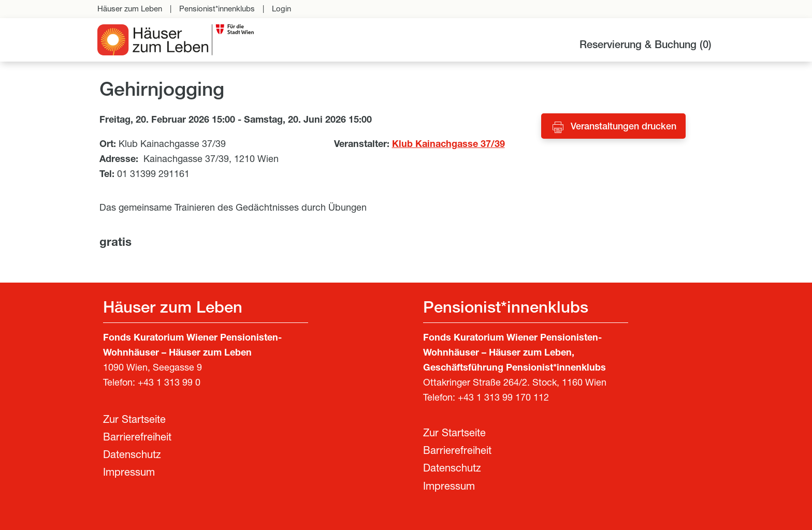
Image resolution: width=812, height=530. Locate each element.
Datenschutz (132, 456)
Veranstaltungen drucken (624, 127)
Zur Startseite (134, 421)
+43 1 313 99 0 (169, 384)
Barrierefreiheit (137, 438)
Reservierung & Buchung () (646, 46)
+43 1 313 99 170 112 (503, 399)
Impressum (129, 474)
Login (281, 10)
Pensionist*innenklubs (217, 10)
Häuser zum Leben (130, 10)
